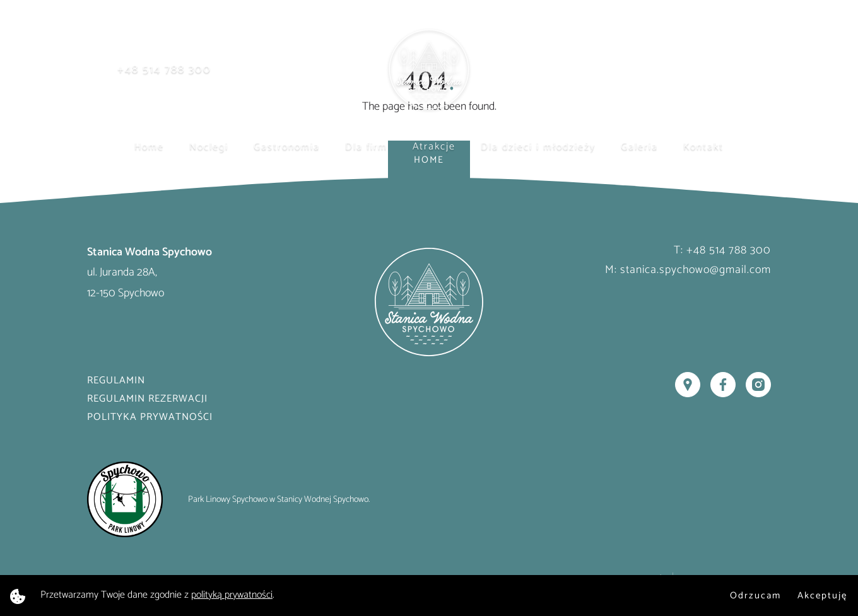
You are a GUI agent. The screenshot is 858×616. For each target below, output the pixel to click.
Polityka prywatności (150, 417)
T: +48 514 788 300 (722, 250)
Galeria (639, 147)
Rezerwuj (718, 70)
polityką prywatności (232, 595)
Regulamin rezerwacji (147, 399)
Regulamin (116, 381)
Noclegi (209, 147)
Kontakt (703, 147)
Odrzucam (755, 596)
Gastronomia (287, 147)
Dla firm (366, 147)
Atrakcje (434, 147)
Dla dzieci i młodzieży (538, 147)
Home (149, 147)
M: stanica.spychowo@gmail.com (688, 270)
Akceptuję (822, 596)
